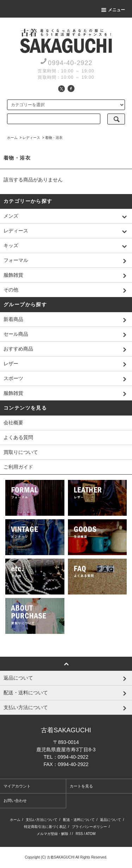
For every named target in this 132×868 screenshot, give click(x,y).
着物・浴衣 (54, 138)
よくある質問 (18, 437)
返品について (111, 820)
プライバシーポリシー (89, 827)
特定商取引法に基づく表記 (45, 827)
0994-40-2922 (70, 63)
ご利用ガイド (18, 467)
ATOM (90, 834)
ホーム (12, 138)
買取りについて (21, 452)
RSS (79, 834)
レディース (31, 138)
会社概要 (13, 423)
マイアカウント (17, 786)
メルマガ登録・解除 (52, 834)
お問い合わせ (15, 801)
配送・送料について (79, 820)
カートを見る (81, 786)
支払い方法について (42, 820)
